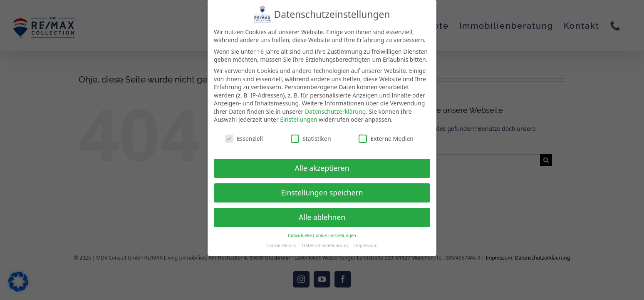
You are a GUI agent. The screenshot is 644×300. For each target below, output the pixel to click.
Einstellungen (298, 114)
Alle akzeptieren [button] (322, 163)
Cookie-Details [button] (281, 240)
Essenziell (244, 134)
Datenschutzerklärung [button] (326, 240)
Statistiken (311, 134)
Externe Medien (386, 134)
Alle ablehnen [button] (322, 212)
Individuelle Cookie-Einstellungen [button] (322, 230)
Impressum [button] (366, 240)
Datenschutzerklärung (335, 106)
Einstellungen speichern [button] (322, 187)
